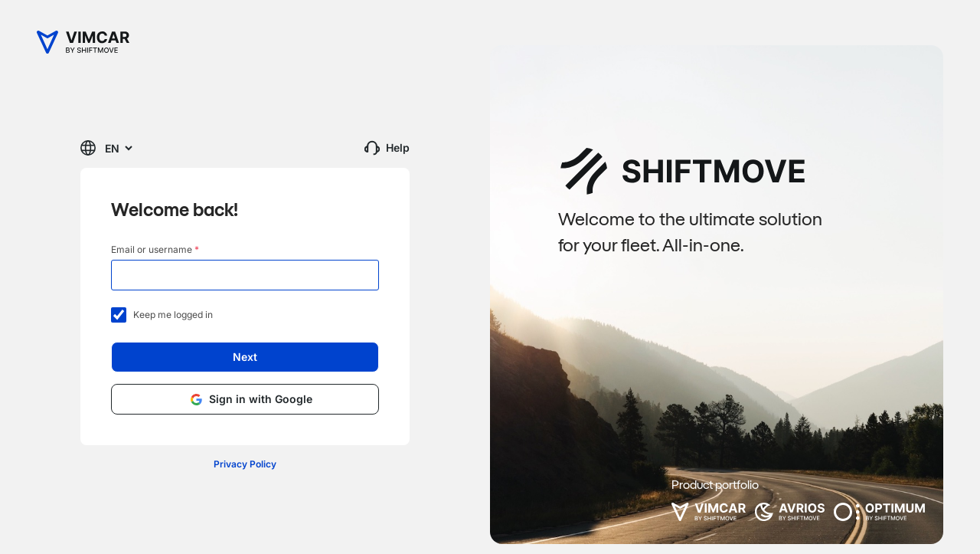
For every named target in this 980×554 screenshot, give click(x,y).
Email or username (155, 249)
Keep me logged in (162, 315)
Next (245, 357)
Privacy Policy (245, 464)
